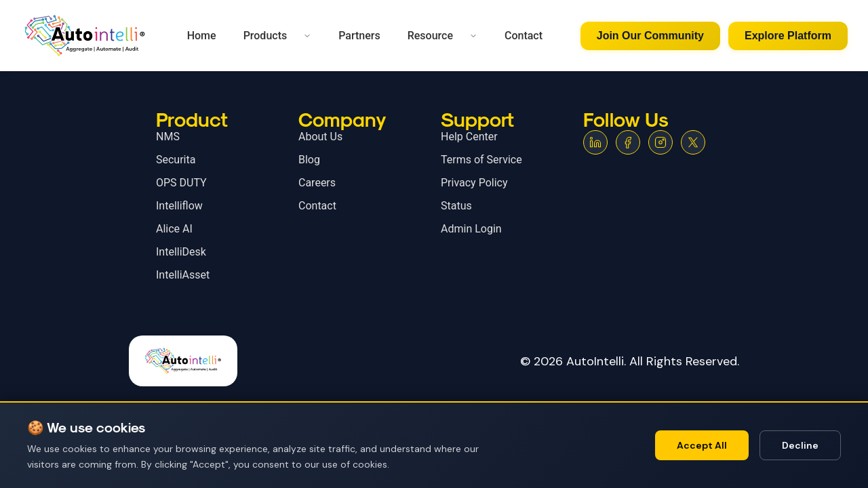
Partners (359, 36)
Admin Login (471, 229)
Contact (524, 36)
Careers (317, 183)
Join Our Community (650, 36)
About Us (320, 137)
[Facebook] (628, 142)
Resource (430, 36)
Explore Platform (788, 36)
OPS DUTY (181, 183)
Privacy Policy (474, 183)
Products (265, 36)
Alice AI (174, 229)
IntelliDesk (181, 252)
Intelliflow (179, 206)
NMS (168, 137)
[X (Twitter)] (693, 142)
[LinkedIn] (595, 142)
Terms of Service (481, 160)
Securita (176, 160)
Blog (309, 160)
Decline (800, 445)
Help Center (469, 137)
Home (202, 36)
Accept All (702, 445)
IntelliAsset (183, 275)
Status (456, 206)
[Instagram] (660, 142)
